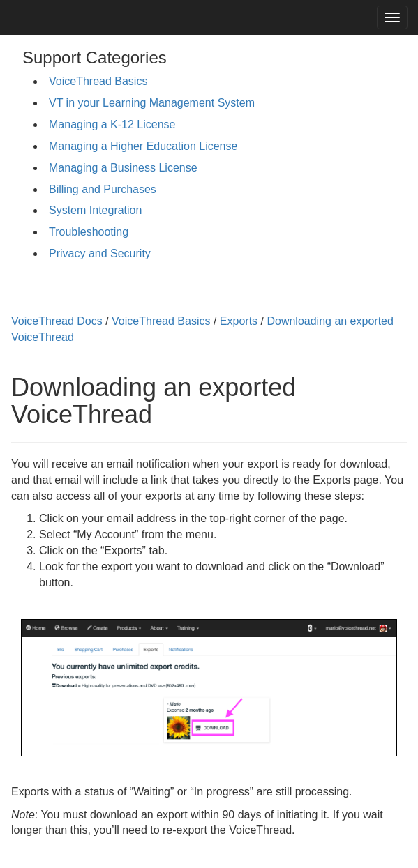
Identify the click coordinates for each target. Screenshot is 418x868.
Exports (239, 321)
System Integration (95, 210)
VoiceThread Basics (98, 81)
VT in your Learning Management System (152, 103)
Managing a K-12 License (112, 124)
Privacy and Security (100, 253)
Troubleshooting (89, 232)
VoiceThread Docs (57, 321)
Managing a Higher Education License (143, 146)
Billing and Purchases (103, 189)
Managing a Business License (123, 168)
